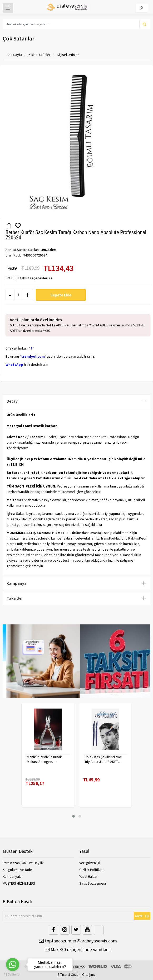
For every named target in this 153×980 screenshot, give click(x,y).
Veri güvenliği (90, 863)
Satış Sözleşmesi (93, 883)
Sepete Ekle (61, 295)
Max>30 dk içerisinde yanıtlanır (78, 949)
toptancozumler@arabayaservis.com (78, 941)
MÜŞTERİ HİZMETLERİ (19, 883)
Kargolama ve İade (17, 870)
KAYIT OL (142, 916)
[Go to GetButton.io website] (13, 975)
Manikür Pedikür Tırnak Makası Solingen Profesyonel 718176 (44, 759)
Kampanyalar (13, 876)
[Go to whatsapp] (13, 964)
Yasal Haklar (88, 876)
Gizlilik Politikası (92, 870)
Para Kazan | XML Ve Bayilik (23, 863)
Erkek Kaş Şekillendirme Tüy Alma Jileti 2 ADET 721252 (103, 759)
